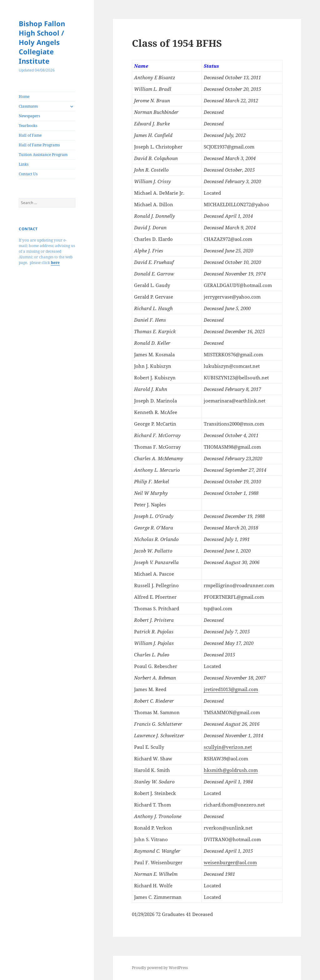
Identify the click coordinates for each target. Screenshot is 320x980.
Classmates (28, 106)
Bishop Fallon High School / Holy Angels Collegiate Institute (42, 42)
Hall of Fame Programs (39, 145)
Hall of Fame (30, 135)
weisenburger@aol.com (230, 862)
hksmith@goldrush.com (231, 770)
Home (24, 97)
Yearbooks (28, 126)
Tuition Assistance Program (43, 155)
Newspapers (29, 116)
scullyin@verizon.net (228, 747)
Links (24, 164)
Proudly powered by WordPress (160, 968)
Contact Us (28, 174)
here (55, 263)
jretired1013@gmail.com (231, 689)
